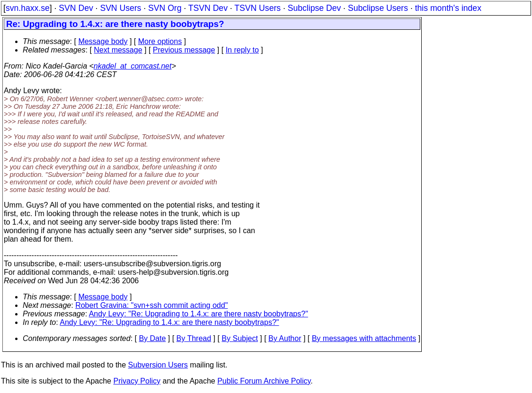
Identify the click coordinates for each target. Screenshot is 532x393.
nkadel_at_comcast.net (133, 66)
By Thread (194, 338)
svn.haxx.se (28, 8)
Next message (118, 50)
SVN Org (165, 8)
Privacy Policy (137, 381)
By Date (152, 338)
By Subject (239, 338)
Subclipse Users (378, 8)
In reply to (242, 50)
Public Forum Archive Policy (264, 381)
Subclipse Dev (314, 8)
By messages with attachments (364, 338)
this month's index (448, 8)
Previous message (184, 50)
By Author (285, 338)
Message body (103, 41)
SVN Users (120, 8)
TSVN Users (257, 8)
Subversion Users (158, 365)
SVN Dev (76, 8)
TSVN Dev (208, 8)
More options (160, 41)
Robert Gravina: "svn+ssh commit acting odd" (151, 305)
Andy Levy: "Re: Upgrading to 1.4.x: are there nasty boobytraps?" (199, 314)
